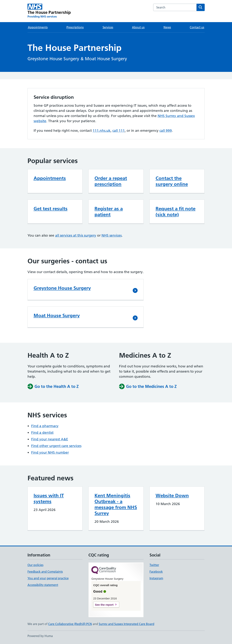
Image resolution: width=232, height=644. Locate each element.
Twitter (154, 565)
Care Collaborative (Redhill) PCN (70, 624)
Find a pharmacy (45, 426)
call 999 (166, 131)
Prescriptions (75, 27)
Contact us (197, 27)
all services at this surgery (76, 235)
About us (138, 27)
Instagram (156, 578)
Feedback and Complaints (45, 572)
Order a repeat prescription (111, 181)
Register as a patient (109, 212)
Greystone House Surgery (62, 288)
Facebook (156, 572)
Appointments (38, 27)
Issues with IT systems (49, 498)
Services (108, 27)
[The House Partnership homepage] (49, 11)
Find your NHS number (50, 452)
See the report (104, 605)
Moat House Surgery (57, 315)
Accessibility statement (43, 585)
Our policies (35, 565)
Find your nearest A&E (50, 439)
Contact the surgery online (172, 181)
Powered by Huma (40, 636)
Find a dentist (42, 433)
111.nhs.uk (102, 131)
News (167, 27)
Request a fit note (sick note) (176, 212)
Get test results (51, 209)
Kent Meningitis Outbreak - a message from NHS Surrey (116, 504)
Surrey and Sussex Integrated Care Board (127, 624)
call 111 (119, 131)
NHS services (112, 235)
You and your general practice (48, 578)
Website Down (172, 495)
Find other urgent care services (56, 446)
